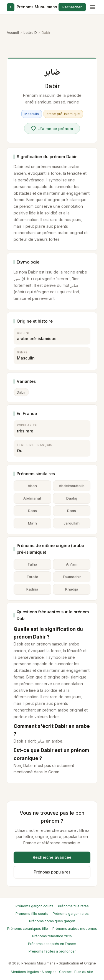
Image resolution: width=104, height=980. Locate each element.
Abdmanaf (32, 498)
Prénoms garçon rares (71, 914)
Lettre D (30, 33)
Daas (32, 511)
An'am (72, 564)
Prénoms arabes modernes (75, 929)
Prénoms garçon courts (35, 906)
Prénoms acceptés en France (52, 944)
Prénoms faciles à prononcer (52, 951)
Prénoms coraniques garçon (52, 921)
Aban (32, 486)
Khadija (72, 589)
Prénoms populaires (52, 872)
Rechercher (72, 7)
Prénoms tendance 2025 (52, 936)
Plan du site (84, 972)
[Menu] (93, 7)
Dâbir (21, 392)
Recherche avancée (52, 857)
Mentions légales (25, 972)
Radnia (32, 589)
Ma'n (32, 523)
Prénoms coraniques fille (28, 929)
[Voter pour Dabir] (52, 128)
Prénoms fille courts (32, 914)
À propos (49, 972)
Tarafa (32, 577)
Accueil (13, 33)
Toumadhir (72, 577)
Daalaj (72, 498)
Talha (32, 564)
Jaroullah (72, 523)
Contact (65, 972)
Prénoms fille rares (73, 906)
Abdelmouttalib (72, 486)
